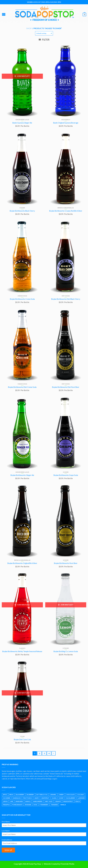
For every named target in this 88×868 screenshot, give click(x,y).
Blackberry (20, 795)
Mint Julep (49, 801)
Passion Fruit (68, 801)
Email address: (7, 840)
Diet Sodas (66, 296)
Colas (22, 736)
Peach (78, 801)
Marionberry (38, 801)
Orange (58, 801)
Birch (11, 795)
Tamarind (54, 805)
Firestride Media (67, 864)
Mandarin (19, 801)
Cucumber (7, 798)
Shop (29, 28)
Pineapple (6, 805)
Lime (12, 801)
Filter (44, 40)
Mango (28, 801)
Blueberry (30, 795)
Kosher (22, 208)
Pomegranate (17, 805)
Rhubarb (28, 805)
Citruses (66, 648)
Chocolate (70, 795)
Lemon (5, 801)
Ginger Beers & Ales (22, 120)
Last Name (6, 831)
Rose (35, 805)
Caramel (53, 795)
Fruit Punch (27, 798)
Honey (61, 798)
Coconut (81, 795)
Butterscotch (42, 795)
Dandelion (17, 798)
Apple (5, 795)
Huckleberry (71, 798)
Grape (37, 798)
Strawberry (44, 805)
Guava (54, 798)
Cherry (61, 795)
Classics (22, 648)
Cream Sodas (22, 296)
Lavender (81, 798)
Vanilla (63, 805)
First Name (6, 822)
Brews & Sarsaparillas (66, 208)
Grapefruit (45, 798)
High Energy (66, 120)
